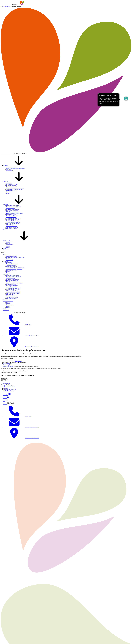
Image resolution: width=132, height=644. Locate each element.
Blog (5, 249)
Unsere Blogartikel (8, 364)
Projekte (8, 242)
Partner (8, 246)
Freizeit (8, 192)
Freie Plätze (9, 183)
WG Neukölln (9, 225)
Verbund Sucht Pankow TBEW (13, 218)
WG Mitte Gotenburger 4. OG (13, 223)
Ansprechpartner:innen (12, 167)
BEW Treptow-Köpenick (12, 216)
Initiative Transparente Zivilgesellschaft (15, 168)
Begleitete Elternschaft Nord (13, 205)
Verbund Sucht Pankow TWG (13, 220)
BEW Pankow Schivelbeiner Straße (14, 213)
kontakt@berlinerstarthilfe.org (8, 386)
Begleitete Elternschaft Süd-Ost (14, 207)
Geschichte (9, 169)
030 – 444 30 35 (6, 383)
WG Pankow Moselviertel (12, 227)
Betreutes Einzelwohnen (12, 184)
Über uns (5, 166)
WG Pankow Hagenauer (12, 226)
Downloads (6, 250)
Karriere (5, 230)
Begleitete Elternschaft (11, 187)
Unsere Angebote (7, 365)
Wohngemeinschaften (11, 186)
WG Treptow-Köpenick (12, 229)
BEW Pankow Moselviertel (13, 212)
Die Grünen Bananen (8, 241)
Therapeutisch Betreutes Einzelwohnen (15, 188)
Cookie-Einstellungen (8, 391)
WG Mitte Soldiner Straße (12, 221)
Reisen (8, 193)
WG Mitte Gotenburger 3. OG (13, 222)
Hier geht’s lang (18, 361)
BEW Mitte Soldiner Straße (13, 209)
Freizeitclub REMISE (11, 191)
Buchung (8, 247)
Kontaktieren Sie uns (8, 366)
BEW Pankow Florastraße (12, 211)
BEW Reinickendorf (11, 214)
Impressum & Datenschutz (10, 390)
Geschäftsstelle (10, 171)
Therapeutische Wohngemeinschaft (14, 189)
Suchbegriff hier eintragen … (20, 153)
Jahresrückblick (10, 245)
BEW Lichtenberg (10, 208)
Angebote (6, 182)
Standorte (6, 204)
